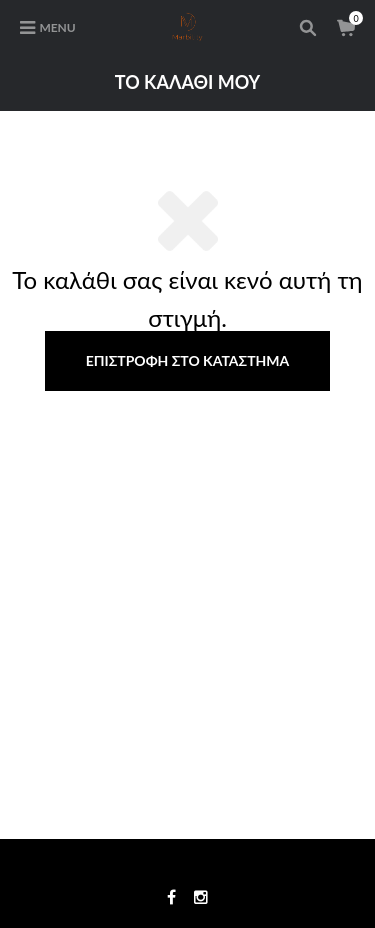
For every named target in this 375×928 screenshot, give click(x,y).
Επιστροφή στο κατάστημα (188, 360)
